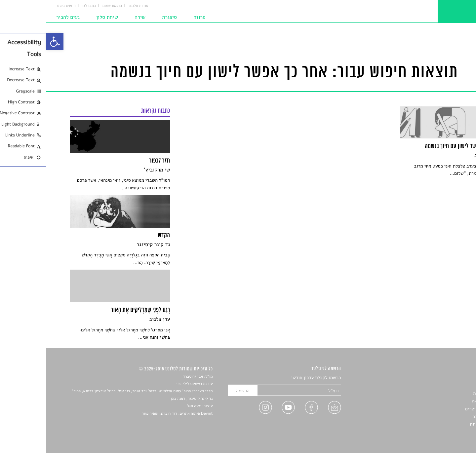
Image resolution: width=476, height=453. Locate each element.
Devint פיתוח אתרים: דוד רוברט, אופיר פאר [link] (131, 414)
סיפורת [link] (123, 17)
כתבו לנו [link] (43, 6)
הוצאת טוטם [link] (66, 6)
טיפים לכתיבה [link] (439, 416)
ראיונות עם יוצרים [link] (436, 409)
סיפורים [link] (445, 378)
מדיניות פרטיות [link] (438, 424)
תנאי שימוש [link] (441, 432)
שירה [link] (94, 17)
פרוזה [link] (153, 17)
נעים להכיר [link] (22, 17)
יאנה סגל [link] (148, 406)
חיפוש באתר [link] (20, 6)
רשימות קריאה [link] (439, 401)
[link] (9, 42)
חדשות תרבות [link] (439, 393)
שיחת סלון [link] (61, 17)
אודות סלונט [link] (92, 6)
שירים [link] (447, 385)
